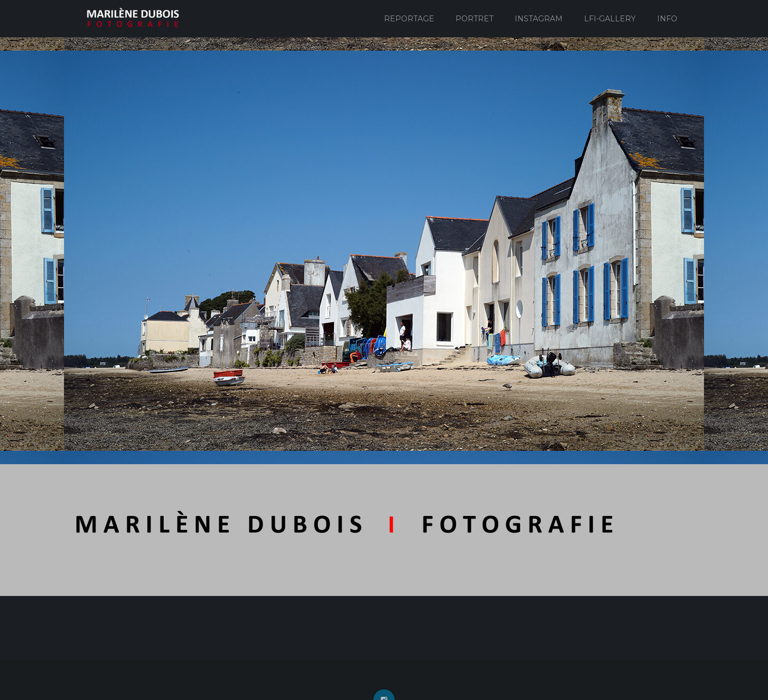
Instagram (539, 19)
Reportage (409, 19)
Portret (474, 19)
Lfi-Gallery (610, 19)
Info (667, 19)
